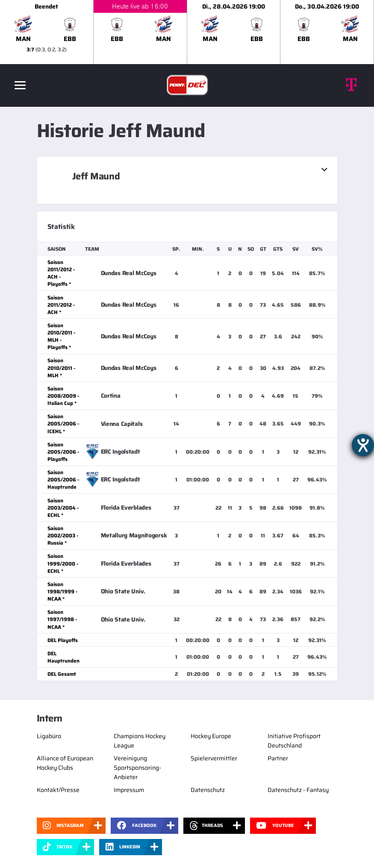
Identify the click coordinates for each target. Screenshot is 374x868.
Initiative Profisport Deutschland (294, 741)
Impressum (129, 790)
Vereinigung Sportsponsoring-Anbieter (137, 768)
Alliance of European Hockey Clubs (65, 763)
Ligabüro (49, 736)
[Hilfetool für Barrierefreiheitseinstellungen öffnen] (363, 445)
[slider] (187, 32)
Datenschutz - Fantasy (298, 790)
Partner (278, 758)
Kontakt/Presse (58, 790)
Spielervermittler (214, 758)
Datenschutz (208, 790)
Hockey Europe (211, 736)
